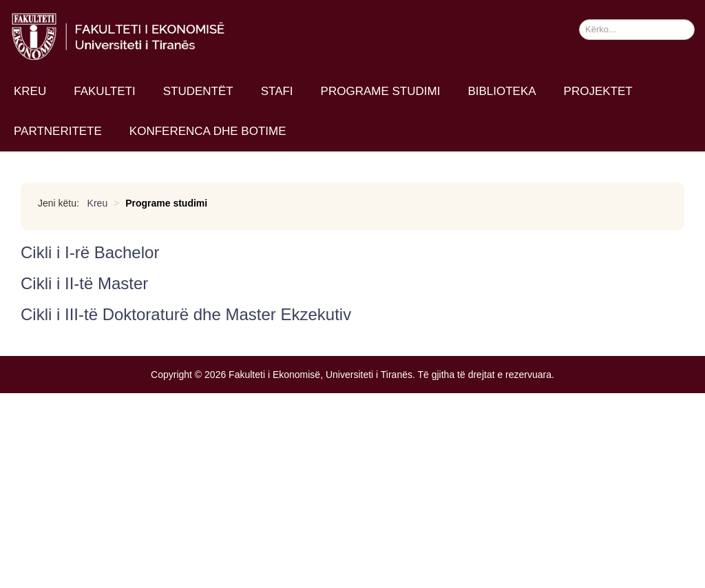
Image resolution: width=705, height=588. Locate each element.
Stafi (277, 91)
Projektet (598, 91)
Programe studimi (381, 91)
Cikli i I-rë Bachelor (90, 252)
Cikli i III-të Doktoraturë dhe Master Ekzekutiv (186, 314)
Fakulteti (104, 91)
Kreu (30, 91)
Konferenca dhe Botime (208, 131)
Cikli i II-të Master (84, 283)
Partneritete (58, 131)
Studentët (198, 91)
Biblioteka (502, 91)
